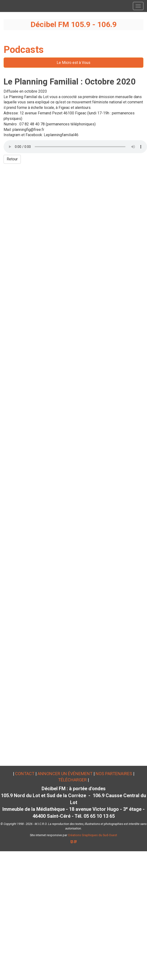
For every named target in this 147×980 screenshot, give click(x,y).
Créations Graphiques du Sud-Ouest (93, 835)
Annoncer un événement (65, 774)
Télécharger (72, 780)
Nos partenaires (114, 774)
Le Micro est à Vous (73, 63)
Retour (12, 159)
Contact (25, 774)
